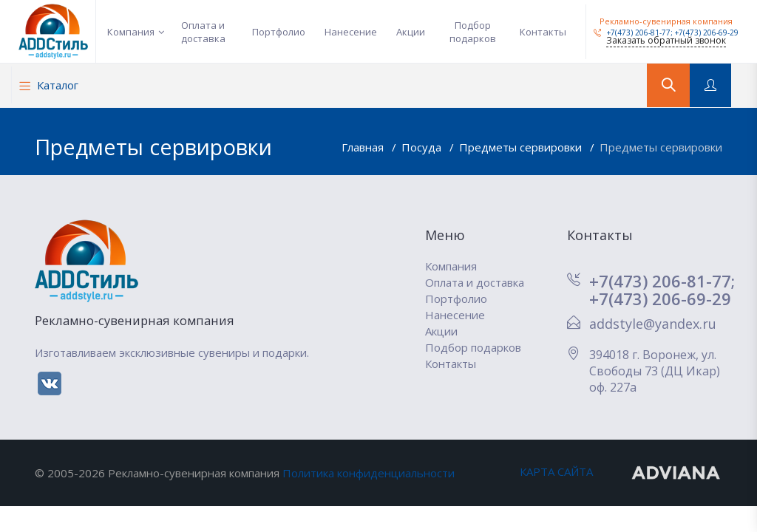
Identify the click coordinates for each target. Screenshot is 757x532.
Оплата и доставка (203, 32)
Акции (411, 32)
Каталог (49, 85)
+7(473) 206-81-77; (662, 281)
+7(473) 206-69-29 (707, 33)
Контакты (543, 32)
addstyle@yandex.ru (653, 324)
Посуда (423, 147)
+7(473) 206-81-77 (632, 33)
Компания (131, 32)
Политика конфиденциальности (369, 473)
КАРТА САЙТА (556, 471)
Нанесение (351, 32)
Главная (364, 147)
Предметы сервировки (522, 147)
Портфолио (279, 32)
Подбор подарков (473, 32)
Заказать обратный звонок (666, 40)
